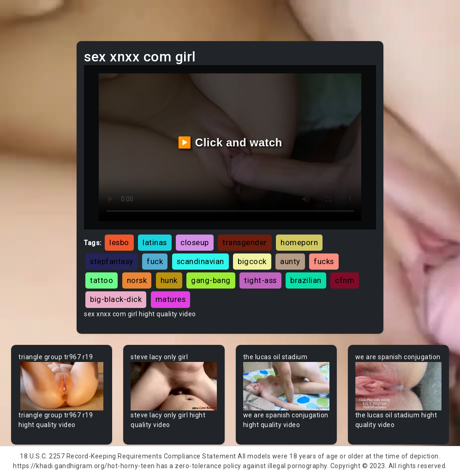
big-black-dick (116, 299)
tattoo (102, 280)
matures (171, 299)
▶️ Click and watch (230, 142)
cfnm (345, 280)
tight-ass (260, 280)
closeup (195, 242)
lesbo (119, 242)
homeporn (299, 242)
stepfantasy (112, 261)
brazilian (306, 280)
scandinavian (200, 261)
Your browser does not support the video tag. (62, 386)
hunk (169, 280)
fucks (324, 261)
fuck (155, 261)
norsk (137, 280)
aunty (290, 261)
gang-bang (211, 280)
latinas (155, 242)
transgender (245, 242)
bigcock (252, 261)
